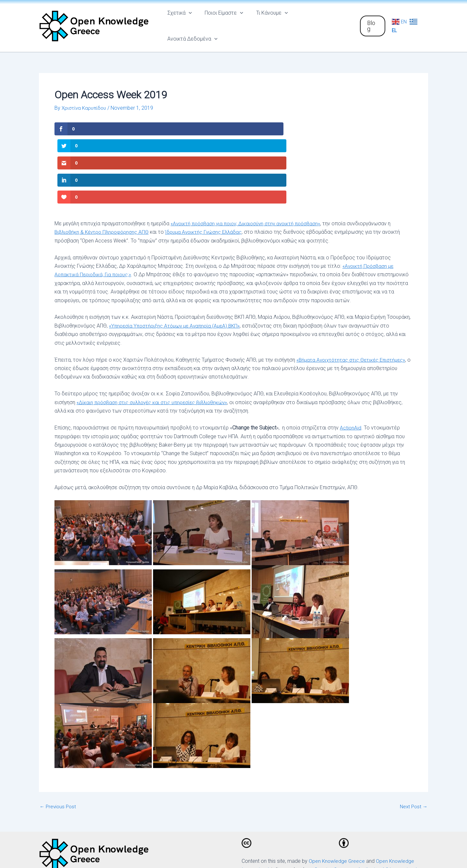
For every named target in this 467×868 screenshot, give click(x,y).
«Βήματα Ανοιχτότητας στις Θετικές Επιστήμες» (353, 282)
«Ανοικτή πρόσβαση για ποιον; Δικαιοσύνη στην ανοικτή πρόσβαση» (249, 145)
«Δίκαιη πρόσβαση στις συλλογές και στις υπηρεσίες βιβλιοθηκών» (155, 324)
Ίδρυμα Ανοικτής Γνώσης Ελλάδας (208, 154)
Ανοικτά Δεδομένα (322, 21)
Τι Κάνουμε (271, 21)
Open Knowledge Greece (337, 783)
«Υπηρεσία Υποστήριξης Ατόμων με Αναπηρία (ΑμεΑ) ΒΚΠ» (177, 248)
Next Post (413, 728)
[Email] (355, 818)
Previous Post (59, 728)
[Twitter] (295, 818)
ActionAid (351, 349)
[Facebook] (259, 818)
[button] (372, 21)
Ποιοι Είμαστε (226, 21)
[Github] (326, 818)
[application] (193, 21)
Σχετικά (184, 21)
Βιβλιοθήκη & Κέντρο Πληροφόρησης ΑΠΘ (103, 154)
